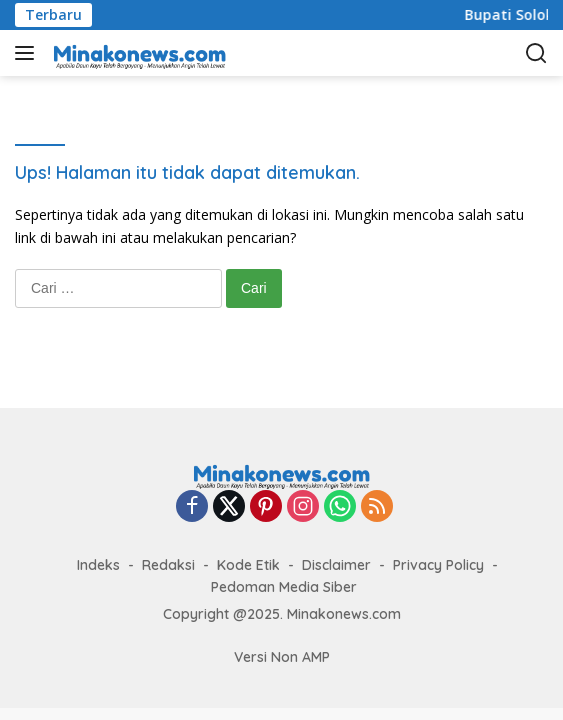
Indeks (98, 565)
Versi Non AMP (282, 657)
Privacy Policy (438, 565)
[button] (28, 53)
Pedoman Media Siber (284, 587)
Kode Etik (248, 565)
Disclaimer (336, 565)
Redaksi (168, 565)
